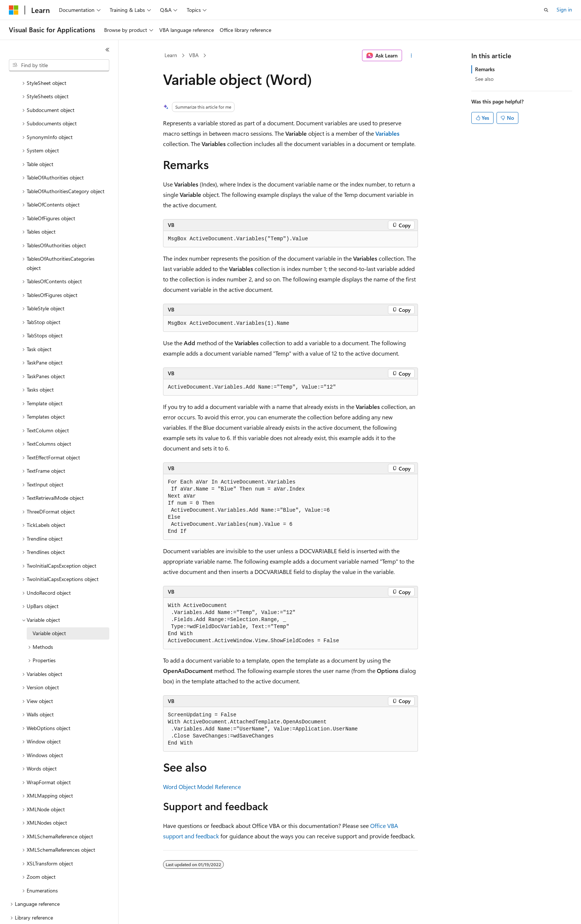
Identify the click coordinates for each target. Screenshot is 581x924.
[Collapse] (107, 50)
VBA (194, 55)
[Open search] (546, 10)
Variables (387, 133)
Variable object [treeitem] (49, 608)
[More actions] (411, 56)
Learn (171, 55)
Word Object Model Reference (202, 787)
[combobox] (59, 65)
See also (484, 79)
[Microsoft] (14, 10)
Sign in (564, 9)
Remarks (485, 69)
